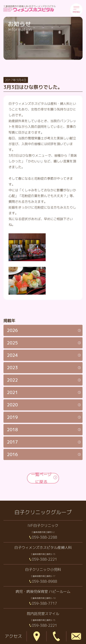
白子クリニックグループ (43, 512)
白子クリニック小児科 (43, 569)
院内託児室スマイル (43, 614)
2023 (12, 368)
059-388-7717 (44, 603)
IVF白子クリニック (43, 525)
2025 (12, 343)
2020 (12, 405)
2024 (12, 355)
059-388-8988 (44, 581)
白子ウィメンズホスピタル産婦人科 (43, 547)
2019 (12, 417)
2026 (12, 330)
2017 (12, 442)
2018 (12, 430)
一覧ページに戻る (41, 478)
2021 (12, 392)
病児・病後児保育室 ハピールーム (43, 591)
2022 (12, 380)
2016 (12, 454)
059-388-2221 (44, 559)
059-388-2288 (44, 537)
